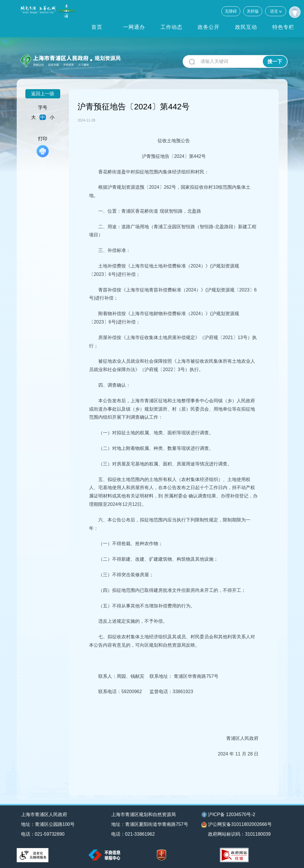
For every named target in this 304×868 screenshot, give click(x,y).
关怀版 (253, 11)
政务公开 (209, 27)
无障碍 (231, 11)
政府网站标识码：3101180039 (239, 834)
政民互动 (246, 27)
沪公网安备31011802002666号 (237, 825)
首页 (97, 27)
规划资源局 (107, 58)
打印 (43, 147)
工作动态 (171, 27)
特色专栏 (283, 27)
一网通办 (134, 27)
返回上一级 (43, 94)
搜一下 (275, 62)
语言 (276, 11)
